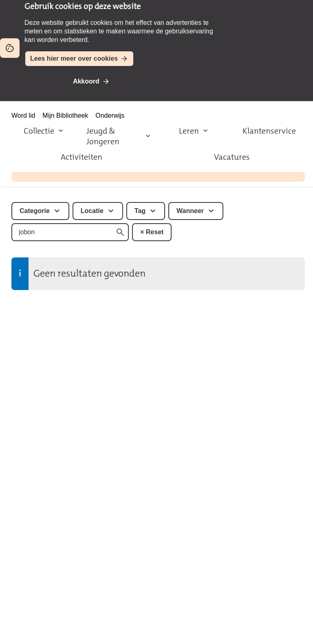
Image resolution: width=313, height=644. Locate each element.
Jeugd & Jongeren (103, 136)
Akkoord (86, 81)
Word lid (23, 115)
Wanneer (190, 211)
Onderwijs (110, 115)
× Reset (152, 232)
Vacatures (232, 157)
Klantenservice (269, 131)
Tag (140, 211)
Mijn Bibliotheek (65, 115)
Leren (189, 131)
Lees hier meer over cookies (74, 58)
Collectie (39, 131)
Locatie (92, 211)
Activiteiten (82, 157)
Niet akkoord (145, 81)
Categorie (35, 211)
